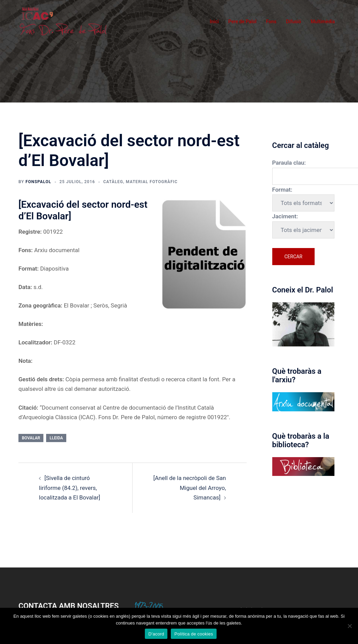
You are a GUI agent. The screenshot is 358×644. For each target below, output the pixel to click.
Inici (214, 22)
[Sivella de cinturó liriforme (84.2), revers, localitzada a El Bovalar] (70, 488)
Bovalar (31, 438)
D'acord (156, 634)
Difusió (293, 22)
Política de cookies (194, 634)
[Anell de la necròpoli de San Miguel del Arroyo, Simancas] (190, 488)
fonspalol (38, 182)
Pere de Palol (242, 22)
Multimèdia (323, 22)
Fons (271, 22)
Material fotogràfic (152, 182)
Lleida (56, 438)
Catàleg (113, 182)
